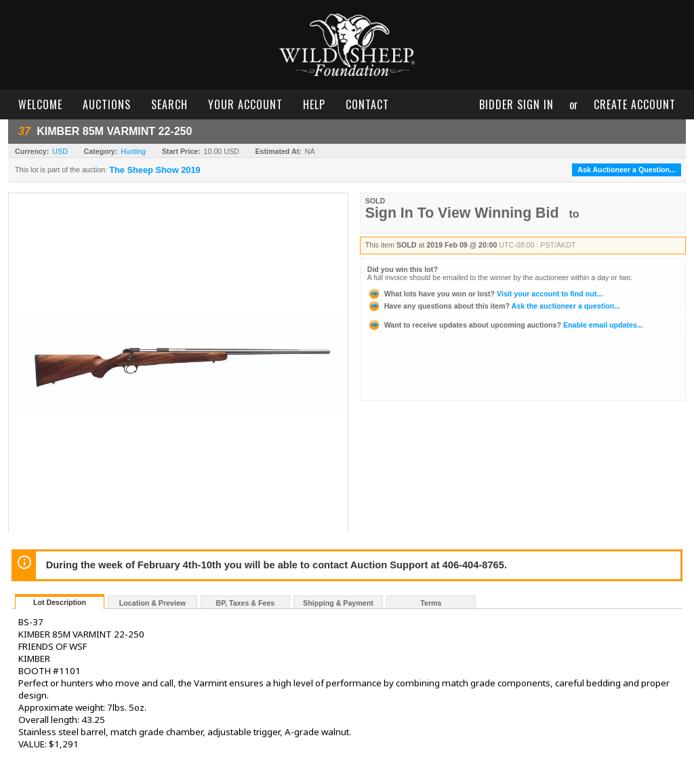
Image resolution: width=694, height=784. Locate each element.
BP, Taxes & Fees (246, 603)
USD (60, 151)
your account (245, 104)
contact (367, 104)
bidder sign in (516, 104)
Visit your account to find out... (485, 294)
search (169, 104)
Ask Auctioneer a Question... (627, 170)
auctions (107, 104)
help (314, 104)
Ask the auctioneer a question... (494, 306)
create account (635, 104)
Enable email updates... (505, 325)
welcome (40, 104)
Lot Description (60, 602)
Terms (431, 603)
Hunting (133, 151)
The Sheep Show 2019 (155, 170)
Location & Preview (152, 603)
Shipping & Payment (338, 603)
